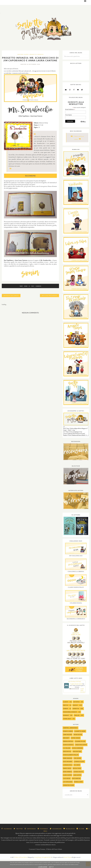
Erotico (66, 713)
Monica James (78, 790)
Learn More (43, 867)
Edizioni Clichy (23, 62)
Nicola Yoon (77, 776)
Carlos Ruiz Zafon (81, 753)
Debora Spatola (68, 749)
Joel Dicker (77, 766)
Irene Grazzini (68, 766)
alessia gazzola (68, 753)
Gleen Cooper (67, 783)
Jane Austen (77, 783)
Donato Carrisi (68, 739)
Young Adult (67, 727)
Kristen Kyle (67, 759)
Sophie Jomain (76, 746)
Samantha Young (69, 793)
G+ (29, 294)
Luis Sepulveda (68, 790)
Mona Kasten (78, 743)
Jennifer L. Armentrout (70, 736)
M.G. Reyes (77, 773)
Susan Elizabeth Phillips (71, 763)
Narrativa (76, 717)
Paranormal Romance (70, 720)
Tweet (16, 294)
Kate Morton (76, 786)
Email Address (70, 118)
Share (23, 294)
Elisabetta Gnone (80, 739)
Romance (66, 723)
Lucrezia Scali (68, 773)
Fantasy (75, 713)
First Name (68, 123)
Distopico (76, 710)
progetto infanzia (37, 62)
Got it (51, 867)
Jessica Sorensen (77, 756)
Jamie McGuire (68, 743)
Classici (66, 710)
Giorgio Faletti (78, 780)
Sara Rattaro (77, 759)
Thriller (77, 723)
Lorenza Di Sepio (79, 770)
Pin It (35, 294)
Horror (66, 717)
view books (82, 700)
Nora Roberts (68, 780)
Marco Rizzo (67, 776)
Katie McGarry (68, 770)
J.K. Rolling (67, 756)
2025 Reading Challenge (74, 689)
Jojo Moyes (67, 786)
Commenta (43, 294)
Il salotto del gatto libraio (76, 692)
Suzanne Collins (80, 749)
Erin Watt (66, 746)
